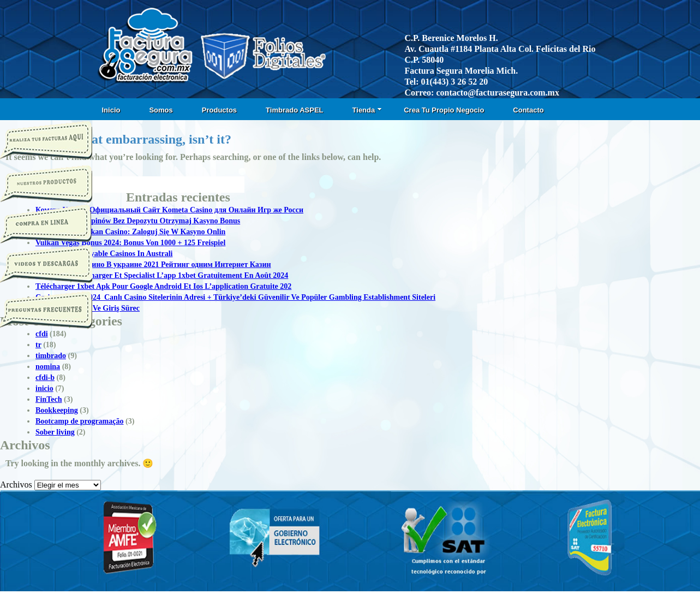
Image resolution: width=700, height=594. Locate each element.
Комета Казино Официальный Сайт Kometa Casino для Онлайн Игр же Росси (169, 210)
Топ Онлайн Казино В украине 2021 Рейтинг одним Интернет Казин (153, 265)
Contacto (528, 110)
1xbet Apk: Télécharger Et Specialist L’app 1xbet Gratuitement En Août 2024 (162, 275)
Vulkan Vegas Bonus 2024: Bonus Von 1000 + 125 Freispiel (130, 243)
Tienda (367, 110)
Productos (219, 110)
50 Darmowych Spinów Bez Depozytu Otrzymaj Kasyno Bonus (138, 221)
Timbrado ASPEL (294, 110)
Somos (161, 110)
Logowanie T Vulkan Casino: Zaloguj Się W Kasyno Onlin (130, 232)
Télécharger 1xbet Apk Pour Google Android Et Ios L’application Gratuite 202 (163, 286)
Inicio (111, 110)
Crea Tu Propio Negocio (444, 110)
